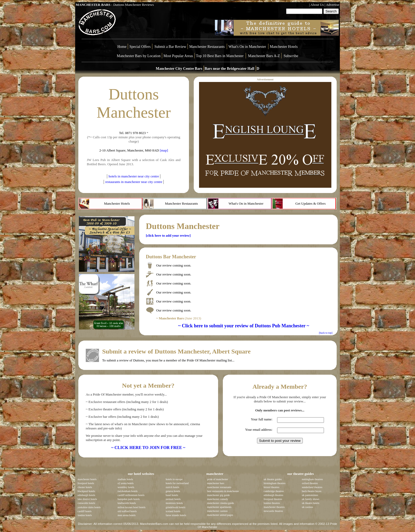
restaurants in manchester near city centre (134, 182)
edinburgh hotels (86, 495)
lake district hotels (87, 499)
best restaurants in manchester (223, 491)
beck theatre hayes (312, 491)
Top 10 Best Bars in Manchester (220, 56)
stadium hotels (125, 479)
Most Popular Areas (178, 56)
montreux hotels (174, 503)
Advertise (333, 5)
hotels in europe (174, 479)
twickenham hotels (127, 491)
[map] (164, 150)
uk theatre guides (273, 479)
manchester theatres (274, 507)
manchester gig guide (218, 495)
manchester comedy (218, 499)
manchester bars (216, 483)
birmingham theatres (274, 483)
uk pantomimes (310, 495)
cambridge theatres (274, 491)
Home (122, 47)
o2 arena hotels (126, 483)
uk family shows (310, 499)
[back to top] (326, 333)
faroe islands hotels (176, 515)
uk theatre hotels (310, 503)
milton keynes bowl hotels (131, 507)
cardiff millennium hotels (131, 495)
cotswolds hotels (86, 503)
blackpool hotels (86, 491)
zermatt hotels (173, 499)
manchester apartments (219, 507)
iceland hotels (173, 511)
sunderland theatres (312, 487)
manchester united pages (220, 515)
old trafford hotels (127, 511)
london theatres (272, 503)
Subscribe (291, 56)
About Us (317, 5)
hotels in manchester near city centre (134, 176)
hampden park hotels (128, 499)
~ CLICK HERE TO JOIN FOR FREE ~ (148, 448)
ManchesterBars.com (154, 524)
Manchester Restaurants (207, 47)
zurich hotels (172, 487)
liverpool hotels (86, 483)
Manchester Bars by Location (139, 56)
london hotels (85, 515)
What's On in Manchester (247, 47)
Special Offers (141, 47)
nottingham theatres (312, 479)
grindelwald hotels (175, 507)
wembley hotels (126, 487)
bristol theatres (271, 487)
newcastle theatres (273, 511)
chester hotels (85, 487)
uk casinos (307, 507)
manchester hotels (87, 479)
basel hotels (172, 495)
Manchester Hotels (284, 47)
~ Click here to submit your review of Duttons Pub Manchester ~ (244, 326)
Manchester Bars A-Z (264, 56)
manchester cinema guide (220, 503)
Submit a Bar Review (170, 47)
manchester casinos (217, 511)
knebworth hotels (127, 503)
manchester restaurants (219, 487)
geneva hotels (173, 491)
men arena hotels (127, 515)
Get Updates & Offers (310, 203)
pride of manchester (217, 479)
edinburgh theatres (273, 495)
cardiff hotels (85, 511)
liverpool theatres (273, 499)
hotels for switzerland (177, 483)
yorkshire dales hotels (89, 507)
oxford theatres (310, 483)
